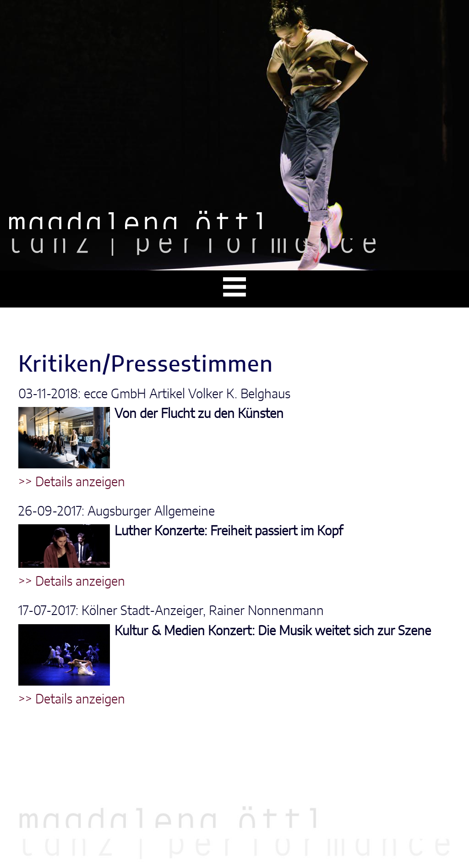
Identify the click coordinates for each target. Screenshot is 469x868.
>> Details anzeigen (72, 483)
